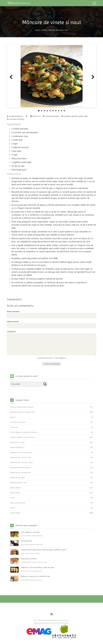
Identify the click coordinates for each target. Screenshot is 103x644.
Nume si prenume (13, 312)
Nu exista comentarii (17, 119)
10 (64, 111)
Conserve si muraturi (18, 422)
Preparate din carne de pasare (21, 462)
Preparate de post (52, 116)
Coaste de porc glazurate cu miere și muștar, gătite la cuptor (44, 550)
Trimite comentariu (51, 364)
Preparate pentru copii (19, 483)
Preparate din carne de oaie (20, 457)
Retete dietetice (16, 488)
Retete (44, 30)
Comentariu (11, 332)
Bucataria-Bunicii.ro (16, 116)
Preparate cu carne (17, 442)
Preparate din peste (17, 478)
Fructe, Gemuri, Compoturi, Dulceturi (24, 432)
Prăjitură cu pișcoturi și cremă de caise (35, 576)
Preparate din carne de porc (21, 468)
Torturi (13, 508)
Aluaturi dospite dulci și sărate (22, 407)
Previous (11, 76)
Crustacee (14, 427)
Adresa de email (13, 322)
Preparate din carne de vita (20, 472)
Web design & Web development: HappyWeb (55, 623)
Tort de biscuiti (26, 541)
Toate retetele (15, 513)
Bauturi (13, 417)
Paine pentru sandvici (29, 559)
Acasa (37, 30)
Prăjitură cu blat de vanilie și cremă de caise (37, 567)
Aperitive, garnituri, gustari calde (76, 116)
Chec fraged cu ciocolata (30, 532)
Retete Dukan (15, 493)
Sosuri (12, 498)
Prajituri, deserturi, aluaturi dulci (22, 437)
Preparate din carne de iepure (21, 452)
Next (92, 76)
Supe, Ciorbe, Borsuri (18, 503)
